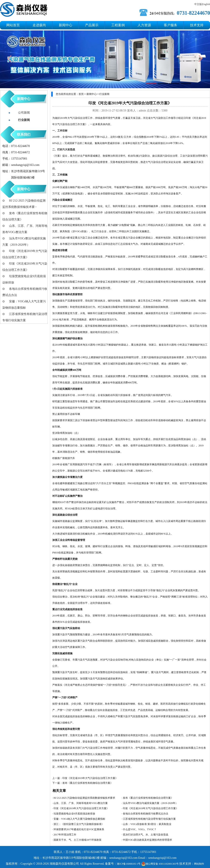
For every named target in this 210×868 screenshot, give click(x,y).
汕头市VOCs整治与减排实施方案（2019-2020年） (150, 803)
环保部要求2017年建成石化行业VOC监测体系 (79, 829)
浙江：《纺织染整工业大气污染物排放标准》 (79, 824)
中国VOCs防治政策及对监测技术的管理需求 (147, 840)
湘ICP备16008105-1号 (129, 864)
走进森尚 (39, 25)
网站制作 (199, 864)
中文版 (198, 4)
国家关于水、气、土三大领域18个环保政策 (77, 840)
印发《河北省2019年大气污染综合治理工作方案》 (90, 778)
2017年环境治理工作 (65, 835)
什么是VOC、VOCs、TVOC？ (140, 829)
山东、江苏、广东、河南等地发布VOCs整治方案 (81, 803)
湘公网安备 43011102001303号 (160, 864)
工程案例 (118, 25)
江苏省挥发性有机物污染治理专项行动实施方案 (149, 819)
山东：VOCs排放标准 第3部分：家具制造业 (147, 824)
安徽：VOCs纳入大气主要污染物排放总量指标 (79, 819)
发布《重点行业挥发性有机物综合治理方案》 (88, 783)
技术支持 (197, 25)
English (206, 4)
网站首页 (13, 25)
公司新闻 (24, 113)
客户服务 (171, 25)
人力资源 (144, 25)
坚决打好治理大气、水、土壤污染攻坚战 (146, 835)
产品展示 (92, 25)
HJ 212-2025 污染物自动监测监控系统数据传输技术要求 (84, 798)
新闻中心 (66, 25)
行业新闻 (104, 94)
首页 (81, 94)
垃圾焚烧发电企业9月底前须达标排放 (74, 814)
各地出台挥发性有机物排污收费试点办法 (146, 814)
